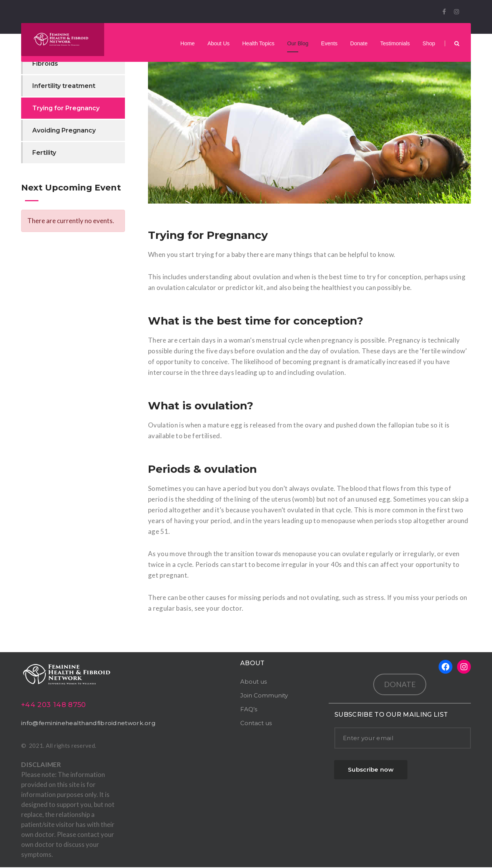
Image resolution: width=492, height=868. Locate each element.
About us (253, 682)
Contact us (256, 724)
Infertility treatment (64, 87)
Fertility (44, 153)
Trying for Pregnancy (66, 109)
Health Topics (258, 44)
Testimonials (395, 44)
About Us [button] (219, 44)
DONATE (400, 685)
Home (187, 44)
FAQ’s (249, 710)
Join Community (264, 696)
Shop (429, 44)
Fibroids (45, 64)
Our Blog (298, 44)
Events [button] (329, 44)
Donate (359, 44)
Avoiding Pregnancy (64, 131)
